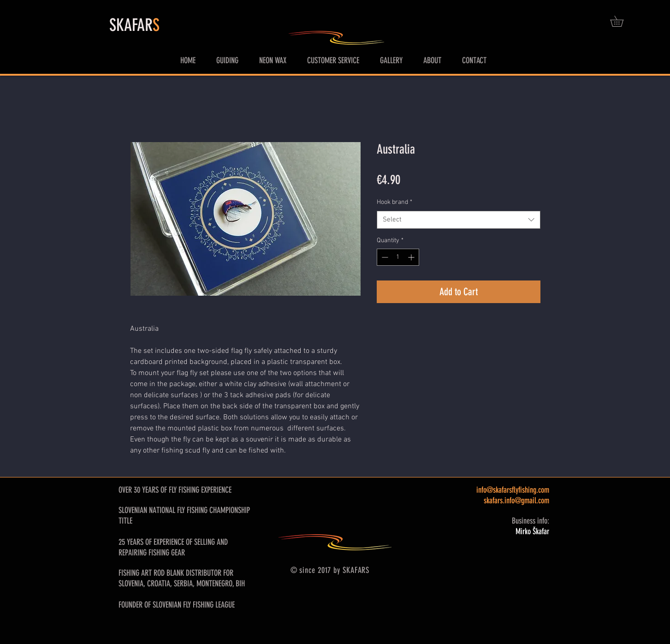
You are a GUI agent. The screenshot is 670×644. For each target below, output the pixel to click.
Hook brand (394, 202)
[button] (622, 21)
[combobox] (459, 220)
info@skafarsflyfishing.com (513, 490)
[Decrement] (384, 257)
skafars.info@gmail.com (516, 501)
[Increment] (412, 257)
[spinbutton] (398, 257)
